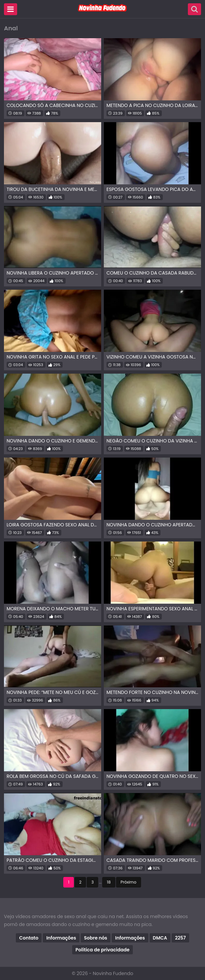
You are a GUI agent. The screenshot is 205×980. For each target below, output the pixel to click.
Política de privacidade (102, 950)
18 (109, 882)
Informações (61, 938)
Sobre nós (96, 938)
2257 (180, 938)
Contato (29, 938)
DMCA (160, 938)
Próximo (129, 882)
